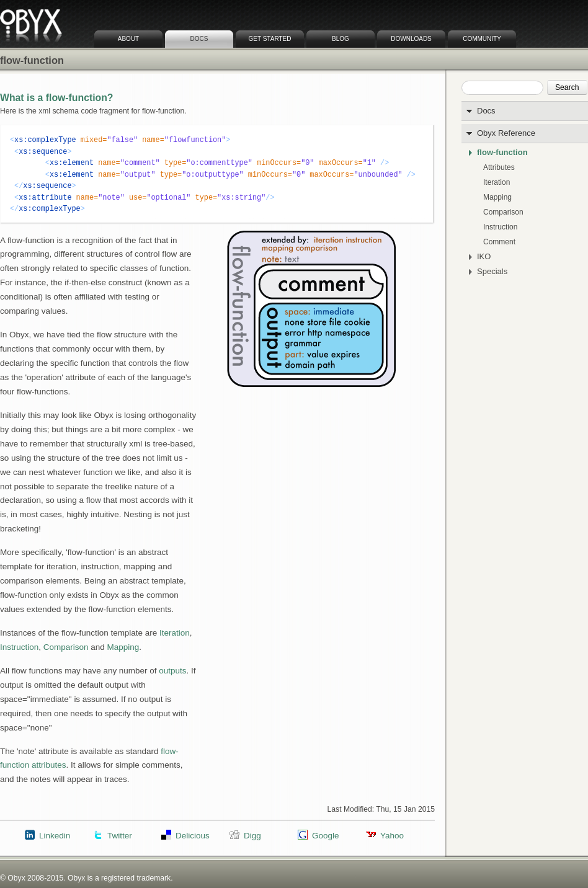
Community (482, 39)
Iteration (497, 182)
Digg (252, 836)
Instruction (500, 227)
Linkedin (55, 836)
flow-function (502, 153)
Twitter (120, 836)
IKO (484, 257)
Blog (341, 39)
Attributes (499, 167)
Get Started (270, 39)
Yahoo (392, 836)
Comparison (503, 212)
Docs (199, 39)
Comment (499, 242)
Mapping (497, 197)
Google (325, 836)
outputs (172, 671)
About (128, 39)
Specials (492, 272)
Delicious (193, 836)
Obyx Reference (506, 133)
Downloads (411, 39)
